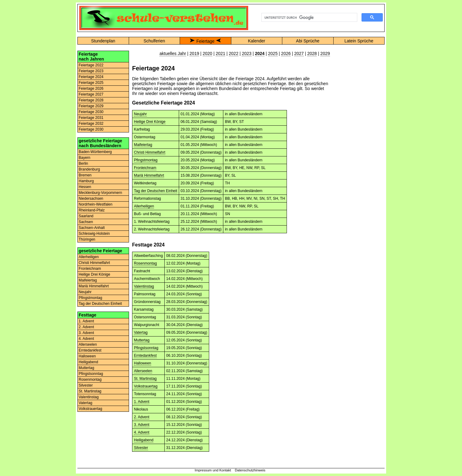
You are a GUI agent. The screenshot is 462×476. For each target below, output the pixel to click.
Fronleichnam (90, 269)
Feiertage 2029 (91, 106)
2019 (194, 53)
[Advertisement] (359, 143)
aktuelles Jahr (173, 53)
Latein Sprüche (359, 41)
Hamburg (86, 181)
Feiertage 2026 (91, 89)
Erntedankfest (90, 350)
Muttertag (86, 368)
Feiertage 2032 (91, 124)
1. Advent (86, 321)
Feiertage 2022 (91, 65)
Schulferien (154, 41)
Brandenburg (89, 169)
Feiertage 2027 (91, 94)
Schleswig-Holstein (94, 234)
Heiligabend (88, 362)
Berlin (83, 163)
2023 (247, 53)
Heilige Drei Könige (94, 274)
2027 (299, 53)
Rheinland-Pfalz (92, 210)
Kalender (256, 41)
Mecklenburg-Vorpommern (100, 193)
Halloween (87, 356)
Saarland (86, 216)
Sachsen (86, 222)
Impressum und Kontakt (213, 470)
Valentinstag (89, 397)
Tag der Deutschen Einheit (100, 304)
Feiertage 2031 (91, 118)
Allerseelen (88, 344)
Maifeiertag (88, 280)
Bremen (85, 175)
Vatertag (85, 403)
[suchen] (309, 18)
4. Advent (86, 339)
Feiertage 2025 (91, 83)
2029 (325, 53)
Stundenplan (103, 41)
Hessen (85, 187)
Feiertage (205, 41)
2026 (286, 53)
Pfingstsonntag (91, 374)
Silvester (86, 385)
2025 (273, 53)
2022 (234, 53)
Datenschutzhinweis (250, 470)
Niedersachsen (91, 199)
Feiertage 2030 (91, 112)
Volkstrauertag (90, 409)
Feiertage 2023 (91, 71)
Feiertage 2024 (91, 77)
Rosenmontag (90, 380)
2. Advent (86, 327)
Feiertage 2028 (91, 100)
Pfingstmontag (90, 298)
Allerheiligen (89, 257)
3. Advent (86, 333)
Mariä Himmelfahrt (94, 286)
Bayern (84, 158)
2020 (208, 53)
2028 (312, 53)
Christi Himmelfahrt (94, 263)
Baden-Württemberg (95, 152)
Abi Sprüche (308, 41)
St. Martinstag (90, 391)
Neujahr (85, 292)
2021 (220, 53)
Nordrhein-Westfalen (96, 204)
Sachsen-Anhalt (92, 228)
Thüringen (87, 239)
